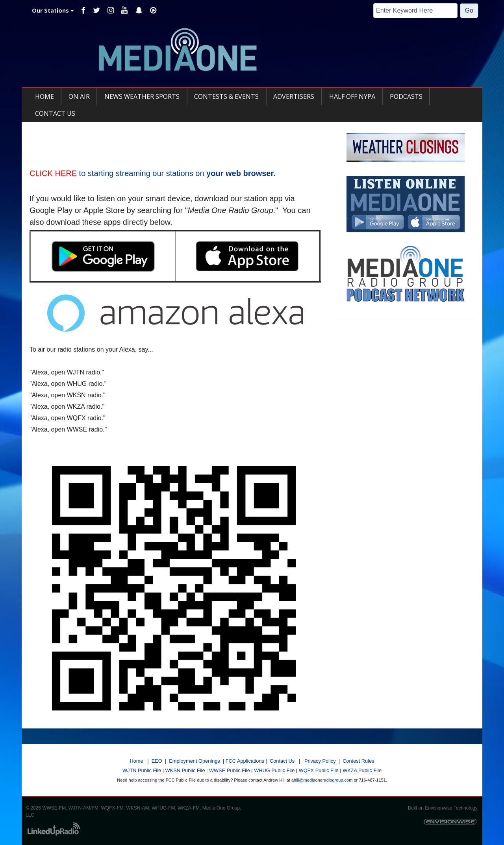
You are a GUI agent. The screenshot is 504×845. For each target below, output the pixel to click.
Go (469, 10)
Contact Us (282, 761)
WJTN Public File (142, 770)
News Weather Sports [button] (142, 96)
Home (136, 761)
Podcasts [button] (406, 96)
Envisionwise (438, 808)
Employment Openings (194, 761)
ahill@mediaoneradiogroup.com (322, 780)
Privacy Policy (320, 761)
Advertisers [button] (294, 96)
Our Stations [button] (53, 10)
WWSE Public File (230, 770)
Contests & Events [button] (226, 96)
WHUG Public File (274, 770)
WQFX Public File (319, 770)
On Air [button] (79, 96)
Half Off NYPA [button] (352, 96)
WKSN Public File (185, 770)
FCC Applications (245, 761)
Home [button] (44, 96)
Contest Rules (358, 761)
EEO (157, 761)
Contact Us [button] (55, 113)
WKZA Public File (362, 770)
